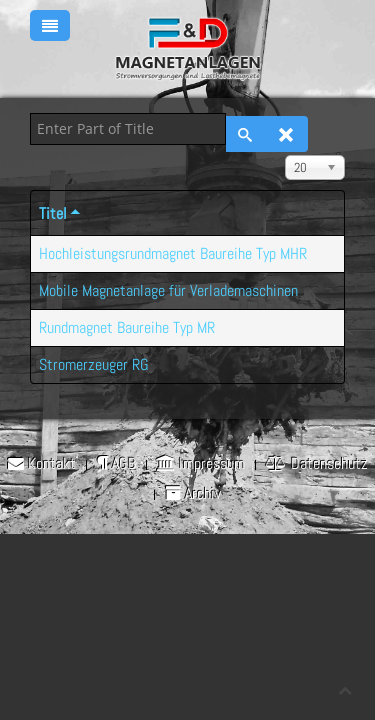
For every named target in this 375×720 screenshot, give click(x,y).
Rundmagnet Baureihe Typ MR (127, 327)
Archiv (193, 494)
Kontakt (42, 464)
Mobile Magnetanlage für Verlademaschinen (168, 290)
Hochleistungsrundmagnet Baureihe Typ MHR (173, 253)
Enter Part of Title (30, 113)
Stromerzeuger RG (94, 364)
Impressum (201, 464)
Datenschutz (317, 464)
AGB (116, 464)
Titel (61, 213)
